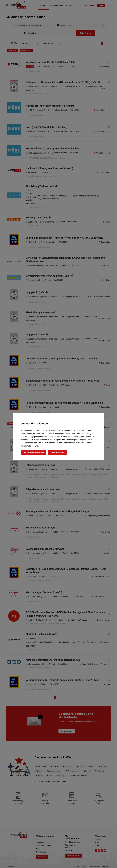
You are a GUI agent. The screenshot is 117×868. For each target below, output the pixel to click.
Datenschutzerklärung (29, 446)
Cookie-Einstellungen (57, 453)
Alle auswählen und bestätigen (34, 453)
